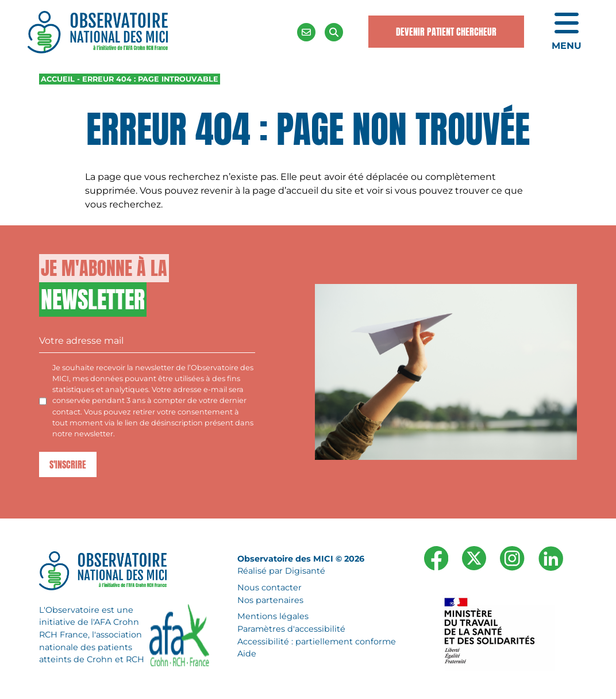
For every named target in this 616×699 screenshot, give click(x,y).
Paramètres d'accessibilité (291, 629)
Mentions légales (273, 617)
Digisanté (305, 571)
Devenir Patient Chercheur (446, 32)
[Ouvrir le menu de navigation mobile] (567, 32)
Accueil (58, 79)
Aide (247, 654)
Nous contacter (269, 587)
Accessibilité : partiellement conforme (317, 642)
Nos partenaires (270, 600)
